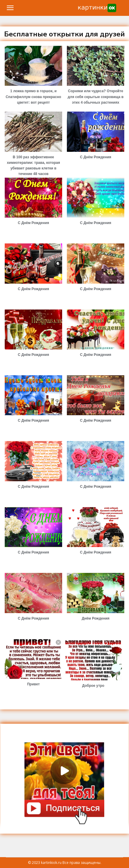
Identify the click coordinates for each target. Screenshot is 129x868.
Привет (33, 684)
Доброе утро (93, 686)
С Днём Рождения (96, 157)
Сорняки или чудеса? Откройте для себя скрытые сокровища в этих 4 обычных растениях (96, 97)
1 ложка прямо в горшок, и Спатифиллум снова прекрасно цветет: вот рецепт (33, 97)
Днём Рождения (96, 618)
